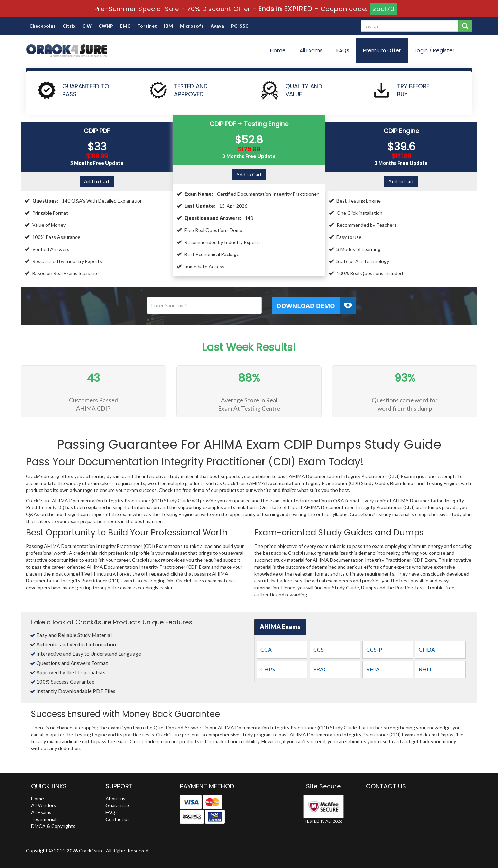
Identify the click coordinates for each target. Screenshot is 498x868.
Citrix (69, 26)
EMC (125, 26)
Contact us (118, 819)
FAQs (343, 50)
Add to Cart (97, 181)
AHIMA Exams (280, 627)
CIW (87, 26)
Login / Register (435, 50)
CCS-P (374, 649)
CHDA (427, 649)
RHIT (426, 669)
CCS (319, 649)
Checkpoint (43, 26)
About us (116, 798)
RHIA (373, 669)
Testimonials (45, 819)
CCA (266, 649)
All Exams (311, 50)
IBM (168, 26)
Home (278, 50)
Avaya (217, 26)
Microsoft (192, 26)
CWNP (106, 26)
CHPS (268, 669)
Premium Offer (382, 50)
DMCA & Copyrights (53, 826)
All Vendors (44, 805)
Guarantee (117, 805)
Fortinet (147, 26)
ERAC (320, 669)
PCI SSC (240, 26)
